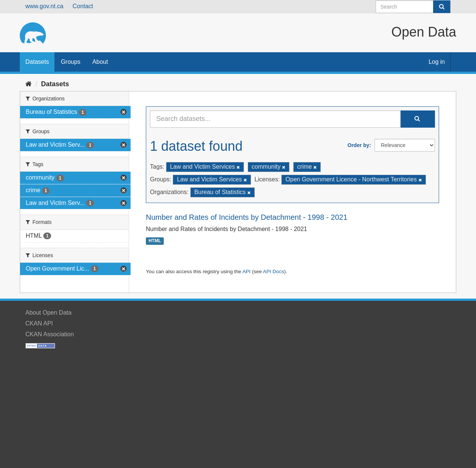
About (100, 62)
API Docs (274, 272)
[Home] (29, 84)
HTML (155, 241)
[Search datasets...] (275, 119)
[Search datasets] (413, 7)
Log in (437, 62)
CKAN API (39, 323)
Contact (83, 6)
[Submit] (442, 7)
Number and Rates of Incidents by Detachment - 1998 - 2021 (247, 217)
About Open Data (48, 313)
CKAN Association (50, 334)
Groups (71, 62)
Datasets (37, 62)
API (247, 272)
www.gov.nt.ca (44, 6)
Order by (358, 145)
